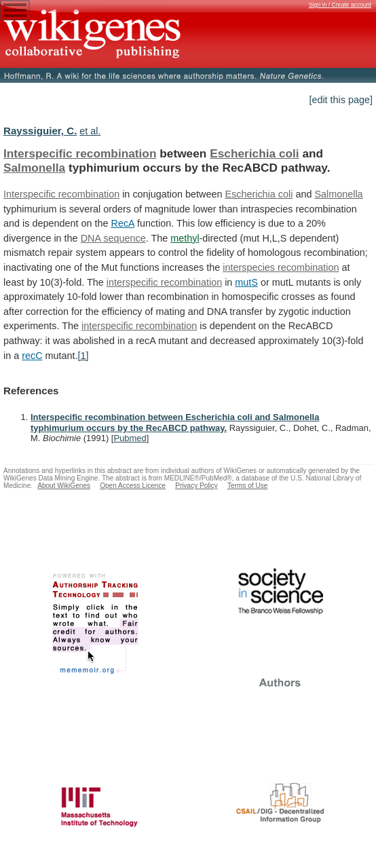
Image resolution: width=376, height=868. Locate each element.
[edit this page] (341, 100)
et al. (90, 131)
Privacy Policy (196, 486)
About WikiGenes (64, 486)
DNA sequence (113, 238)
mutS (246, 282)
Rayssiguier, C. (40, 131)
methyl (185, 238)
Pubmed (130, 438)
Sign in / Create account (340, 5)
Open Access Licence (133, 486)
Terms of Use (247, 486)
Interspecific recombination (80, 153)
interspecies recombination (281, 267)
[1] (83, 356)
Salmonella (34, 168)
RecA (122, 223)
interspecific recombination (164, 282)
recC (32, 356)
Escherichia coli (254, 153)
